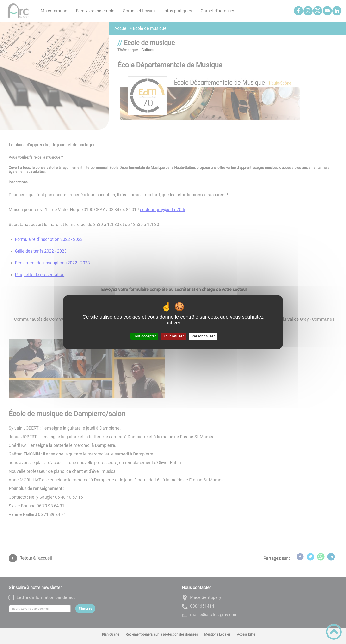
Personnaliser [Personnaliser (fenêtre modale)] (203, 336)
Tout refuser (173, 336)
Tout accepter (144, 336)
